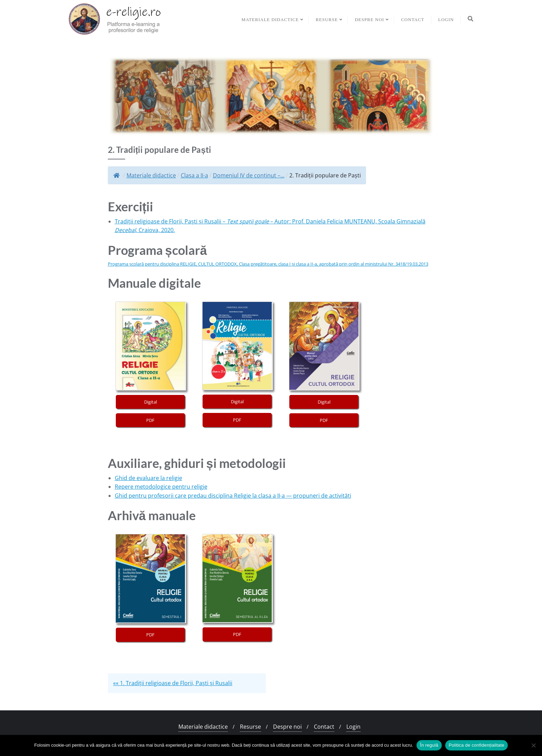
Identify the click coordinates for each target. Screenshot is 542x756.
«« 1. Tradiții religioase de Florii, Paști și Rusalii (173, 683)
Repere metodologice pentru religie (161, 487)
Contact (324, 727)
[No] (533, 745)
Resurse (250, 727)
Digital (151, 402)
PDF (150, 420)
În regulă (429, 745)
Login (353, 727)
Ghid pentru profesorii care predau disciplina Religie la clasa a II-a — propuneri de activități (233, 496)
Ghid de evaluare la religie (148, 478)
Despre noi (287, 727)
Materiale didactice (203, 727)
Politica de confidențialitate (476, 745)
